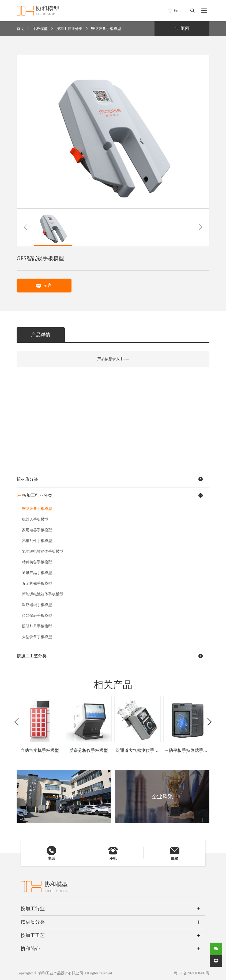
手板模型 (40, 29)
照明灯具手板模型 (37, 626)
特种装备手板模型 (37, 562)
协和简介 (30, 949)
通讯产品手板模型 (37, 573)
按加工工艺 (33, 935)
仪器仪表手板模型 (37, 616)
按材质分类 (33, 922)
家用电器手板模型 (37, 530)
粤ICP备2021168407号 (192, 973)
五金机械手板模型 (37, 583)
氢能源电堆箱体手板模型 (43, 551)
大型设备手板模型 (37, 637)
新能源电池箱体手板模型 (43, 594)
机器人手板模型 (35, 519)
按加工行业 (33, 909)
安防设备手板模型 (106, 29)
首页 (20, 29)
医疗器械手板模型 (37, 605)
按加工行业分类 (69, 29)
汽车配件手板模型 (37, 541)
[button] (26, 227)
